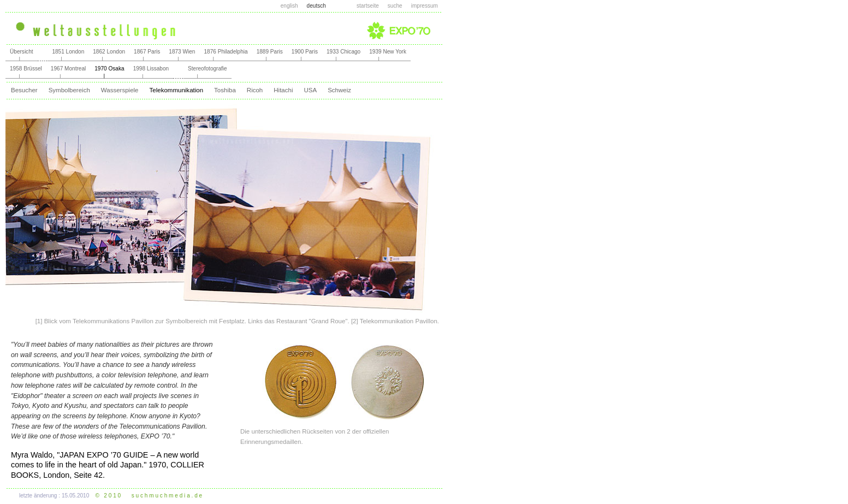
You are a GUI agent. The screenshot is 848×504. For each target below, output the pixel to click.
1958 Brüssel (26, 69)
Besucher (24, 90)
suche (395, 6)
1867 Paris (147, 52)
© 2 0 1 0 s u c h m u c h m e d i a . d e (149, 496)
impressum (425, 6)
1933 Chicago (343, 52)
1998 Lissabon (151, 69)
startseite (368, 6)
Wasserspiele (120, 90)
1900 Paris (305, 52)
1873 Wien (182, 52)
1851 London (68, 52)
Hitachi (283, 90)
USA (310, 90)
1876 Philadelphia (226, 52)
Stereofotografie (207, 69)
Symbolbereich (69, 90)
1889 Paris (270, 52)
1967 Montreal (68, 69)
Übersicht (22, 52)
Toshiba (225, 90)
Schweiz (339, 90)
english (289, 6)
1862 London (109, 52)
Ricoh (255, 90)
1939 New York (388, 52)
